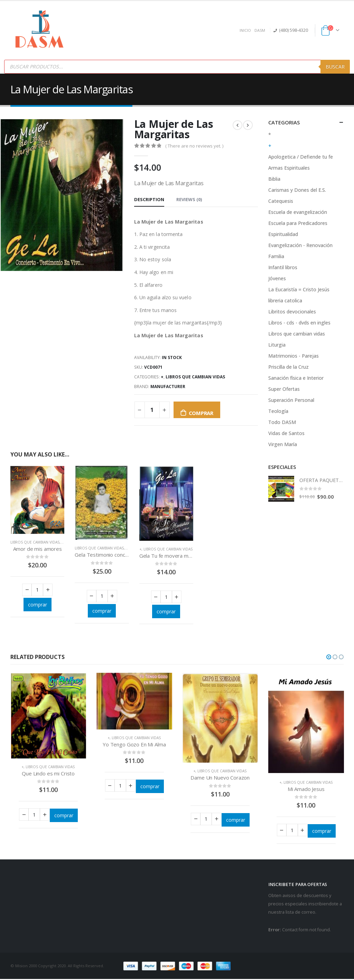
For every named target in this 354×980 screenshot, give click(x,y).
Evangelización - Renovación (300, 245)
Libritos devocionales (292, 312)
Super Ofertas (284, 389)
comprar (201, 413)
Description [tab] (149, 199)
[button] (329, 658)
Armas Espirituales (289, 168)
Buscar (335, 67)
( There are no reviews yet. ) (194, 146)
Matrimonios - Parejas (294, 356)
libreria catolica (285, 300)
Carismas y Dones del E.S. (297, 190)
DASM (260, 30)
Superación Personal (291, 400)
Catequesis (281, 201)
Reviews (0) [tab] (189, 199)
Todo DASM (282, 422)
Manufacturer (168, 387)
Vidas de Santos (286, 433)
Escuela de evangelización (298, 212)
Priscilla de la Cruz (288, 367)
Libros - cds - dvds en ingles (299, 323)
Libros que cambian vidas (195, 377)
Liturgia (277, 345)
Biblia (274, 179)
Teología (278, 411)
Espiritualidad (283, 234)
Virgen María (283, 444)
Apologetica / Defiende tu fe (301, 157)
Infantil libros (283, 267)
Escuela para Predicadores (298, 223)
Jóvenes (277, 278)
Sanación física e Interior (296, 378)
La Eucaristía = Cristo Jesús (299, 289)
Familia (276, 256)
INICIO (245, 30)
